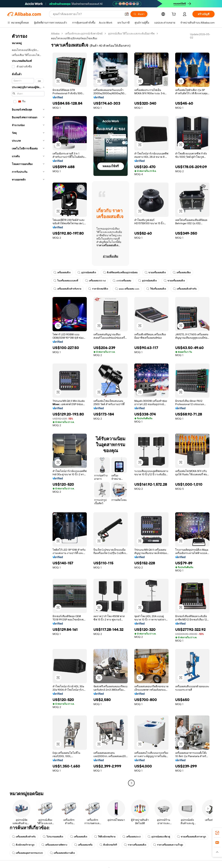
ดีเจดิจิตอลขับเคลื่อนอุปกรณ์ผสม (120, 273)
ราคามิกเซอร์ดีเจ (98, 289)
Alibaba (55, 34)
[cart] (174, 15)
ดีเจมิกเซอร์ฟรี (108, 845)
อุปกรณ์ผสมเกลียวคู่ (159, 837)
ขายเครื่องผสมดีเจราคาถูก (191, 837)
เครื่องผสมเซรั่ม (83, 845)
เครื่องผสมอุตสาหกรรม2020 (27, 853)
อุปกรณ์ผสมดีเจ (87, 273)
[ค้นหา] (139, 14)
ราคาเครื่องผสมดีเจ (135, 845)
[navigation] (28, 409)
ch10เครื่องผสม (122, 281)
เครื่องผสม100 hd (95, 281)
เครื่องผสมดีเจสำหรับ (185, 289)
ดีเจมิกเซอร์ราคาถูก (23, 845)
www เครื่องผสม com (127, 289)
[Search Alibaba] (87, 14)
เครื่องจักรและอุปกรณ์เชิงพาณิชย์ (84, 34)
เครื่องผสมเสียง (182, 273)
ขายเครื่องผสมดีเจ (155, 273)
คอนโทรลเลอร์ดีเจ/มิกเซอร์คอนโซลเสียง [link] (74, 38)
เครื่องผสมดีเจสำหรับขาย (67, 289)
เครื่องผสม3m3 (132, 837)
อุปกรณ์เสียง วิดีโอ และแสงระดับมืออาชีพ (131, 34)
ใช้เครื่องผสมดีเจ (156, 289)
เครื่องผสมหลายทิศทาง (54, 845)
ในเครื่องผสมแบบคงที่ (66, 281)
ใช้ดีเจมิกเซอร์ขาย (105, 837)
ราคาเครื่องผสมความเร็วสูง (168, 845)
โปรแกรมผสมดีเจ (53, 837)
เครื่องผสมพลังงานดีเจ (62, 853)
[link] (217, 833)
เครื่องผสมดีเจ (62, 273)
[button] (127, 14)
